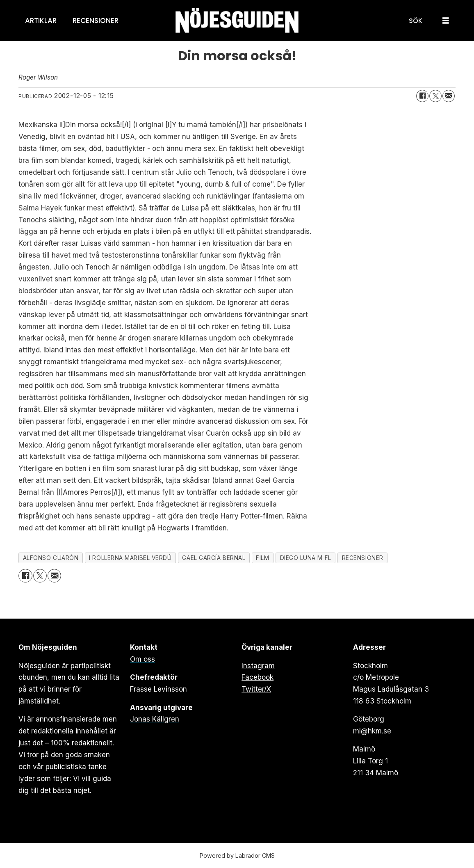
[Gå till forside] (237, 21)
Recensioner (96, 21)
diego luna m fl (306, 558)
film (262, 558)
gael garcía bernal (214, 558)
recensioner (363, 558)
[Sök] (416, 21)
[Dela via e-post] (449, 96)
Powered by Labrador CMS (237, 855)
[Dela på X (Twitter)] (435, 96)
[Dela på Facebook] (422, 96)
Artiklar (41, 21)
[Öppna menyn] (446, 21)
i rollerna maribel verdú (130, 558)
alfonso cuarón (51, 558)
